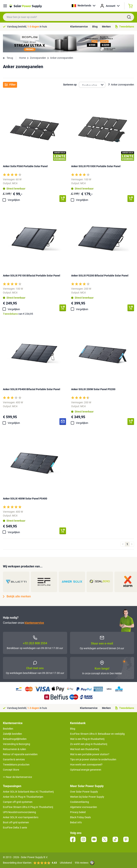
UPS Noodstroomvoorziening (19, 812)
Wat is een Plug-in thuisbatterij (87, 739)
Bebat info (76, 822)
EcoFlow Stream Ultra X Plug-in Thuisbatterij (28, 807)
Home (22, 58)
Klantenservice (79, 27)
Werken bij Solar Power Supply (87, 797)
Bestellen (8, 729)
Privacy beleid (78, 812)
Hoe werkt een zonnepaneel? (86, 765)
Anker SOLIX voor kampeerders (21, 817)
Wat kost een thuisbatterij (85, 749)
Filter (10, 85)
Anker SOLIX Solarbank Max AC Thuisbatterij (28, 792)
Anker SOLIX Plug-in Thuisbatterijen (23, 797)
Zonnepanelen (38, 58)
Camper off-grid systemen (18, 802)
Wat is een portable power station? (90, 754)
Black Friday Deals (80, 817)
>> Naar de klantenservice (17, 777)
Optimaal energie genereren (86, 770)
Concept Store (11, 770)
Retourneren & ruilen (14, 749)
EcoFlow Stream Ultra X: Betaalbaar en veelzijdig (97, 734)
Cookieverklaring (80, 802)
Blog (95, 27)
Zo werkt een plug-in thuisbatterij (89, 744)
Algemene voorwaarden (84, 807)
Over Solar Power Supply (84, 792)
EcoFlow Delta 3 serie (15, 828)
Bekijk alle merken (17, 596)
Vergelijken (14, 200)
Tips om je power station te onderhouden (93, 759)
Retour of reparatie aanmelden (20, 754)
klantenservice (34, 623)
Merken (106, 27)
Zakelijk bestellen (12, 734)
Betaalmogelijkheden (15, 739)
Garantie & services (14, 759)
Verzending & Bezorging (17, 744)
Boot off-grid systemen (16, 822)
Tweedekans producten (16, 765)
